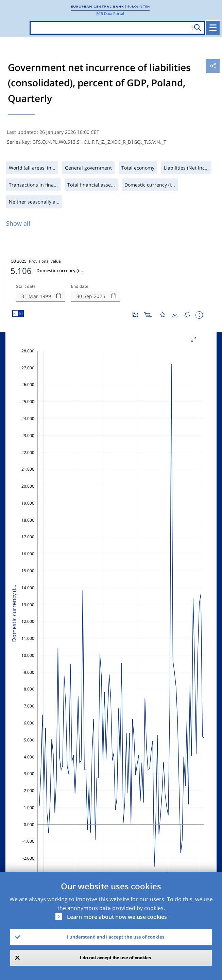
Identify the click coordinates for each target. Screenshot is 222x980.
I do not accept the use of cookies (116, 958)
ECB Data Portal (110, 13)
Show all (18, 223)
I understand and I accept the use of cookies (116, 937)
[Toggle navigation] (213, 28)
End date (80, 286)
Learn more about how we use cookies (117, 917)
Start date (26, 286)
